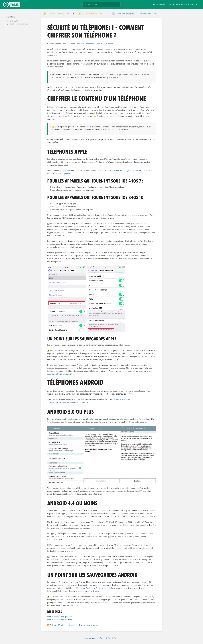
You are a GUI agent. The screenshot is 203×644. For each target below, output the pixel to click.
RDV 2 (115, 638)
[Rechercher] (86, 4)
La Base (101, 638)
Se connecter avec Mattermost (184, 4)
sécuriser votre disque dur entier (61, 374)
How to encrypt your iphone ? (60, 617)
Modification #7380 (148, 14)
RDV (108, 638)
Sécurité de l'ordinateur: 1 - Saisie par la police (95, 588)
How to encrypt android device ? (61, 620)
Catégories (159, 4)
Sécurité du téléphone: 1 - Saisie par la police (94, 44)
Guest (27, 24)
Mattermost (90, 638)
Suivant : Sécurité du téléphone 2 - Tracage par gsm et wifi (74, 625)
